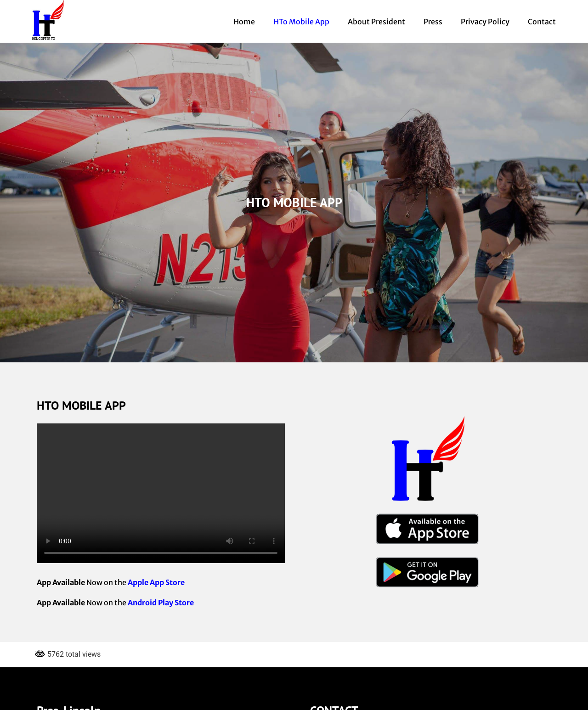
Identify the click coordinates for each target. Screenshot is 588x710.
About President (376, 22)
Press (433, 22)
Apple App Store (156, 582)
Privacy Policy (485, 22)
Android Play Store (161, 603)
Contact (542, 22)
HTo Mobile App (301, 22)
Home (244, 22)
